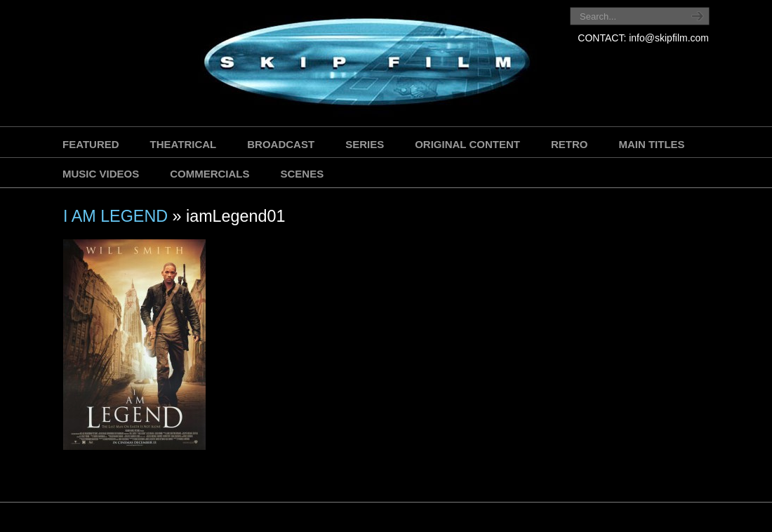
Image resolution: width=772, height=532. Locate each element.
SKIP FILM (304, 65)
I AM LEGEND (115, 216)
